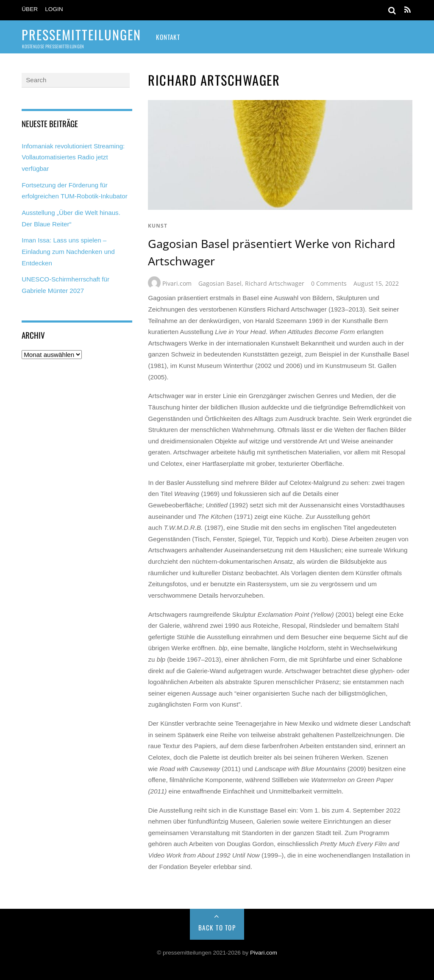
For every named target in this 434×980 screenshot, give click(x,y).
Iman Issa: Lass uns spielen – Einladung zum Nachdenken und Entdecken (68, 251)
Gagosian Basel (220, 283)
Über (30, 9)
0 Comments (329, 283)
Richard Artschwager (275, 283)
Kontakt (168, 37)
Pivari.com (177, 283)
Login (54, 9)
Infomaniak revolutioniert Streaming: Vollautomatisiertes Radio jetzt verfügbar (73, 157)
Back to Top (217, 927)
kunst (158, 226)
